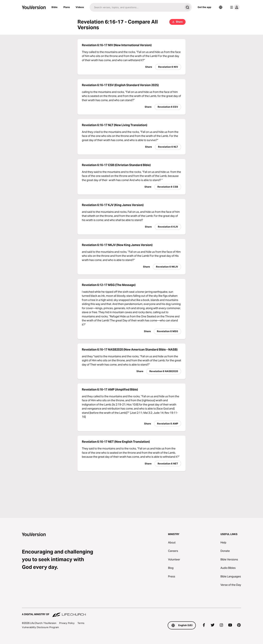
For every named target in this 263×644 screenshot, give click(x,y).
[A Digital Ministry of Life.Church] (131, 613)
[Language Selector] (221, 7)
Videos (80, 7)
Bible (55, 7)
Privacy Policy (67, 623)
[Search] (136, 7)
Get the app (204, 7)
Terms (81, 623)
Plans (67, 7)
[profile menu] (234, 7)
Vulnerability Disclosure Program (40, 627)
